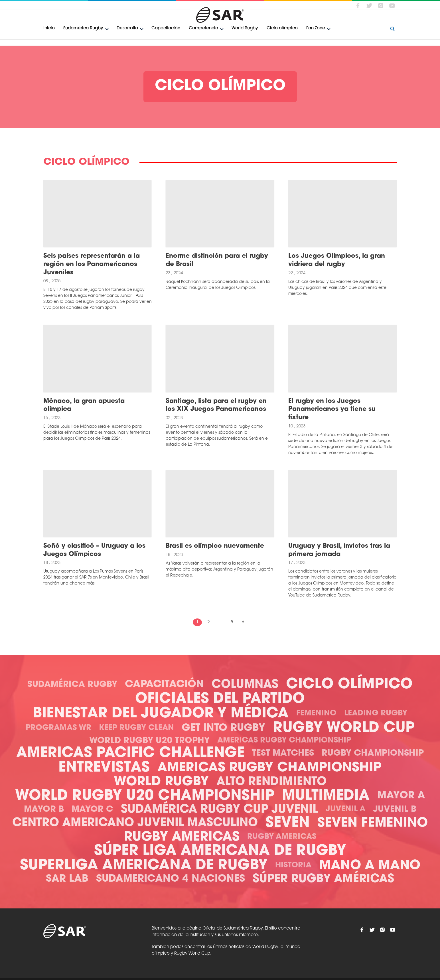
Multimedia (326, 796)
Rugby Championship (373, 753)
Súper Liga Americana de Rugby (220, 851)
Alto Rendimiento (271, 782)
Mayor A (401, 796)
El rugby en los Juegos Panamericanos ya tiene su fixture (332, 409)
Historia (293, 866)
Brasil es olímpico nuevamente (215, 546)
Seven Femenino (373, 823)
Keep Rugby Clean (136, 728)
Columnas (245, 685)
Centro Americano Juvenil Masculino (135, 823)
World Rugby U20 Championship (145, 796)
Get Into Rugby (223, 728)
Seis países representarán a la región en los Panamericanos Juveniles (92, 264)
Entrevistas (104, 768)
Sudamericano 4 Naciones (171, 879)
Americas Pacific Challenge (130, 753)
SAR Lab (67, 879)
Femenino (316, 714)
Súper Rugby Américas (323, 879)
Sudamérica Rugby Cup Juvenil (219, 810)
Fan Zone (316, 28)
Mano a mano (370, 866)
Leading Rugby (376, 714)
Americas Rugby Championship (284, 741)
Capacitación (166, 28)
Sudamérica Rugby (83, 28)
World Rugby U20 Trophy (149, 741)
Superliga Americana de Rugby (144, 866)
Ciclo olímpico (282, 28)
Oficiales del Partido (220, 699)
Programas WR (58, 728)
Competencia (203, 28)
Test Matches (283, 753)
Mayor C (92, 810)
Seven (288, 823)
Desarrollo (127, 28)
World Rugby (245, 28)
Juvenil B (395, 810)
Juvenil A (345, 809)
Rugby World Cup (344, 728)
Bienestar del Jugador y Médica (161, 714)
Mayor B (44, 810)
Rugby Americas (182, 837)
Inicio (49, 28)
